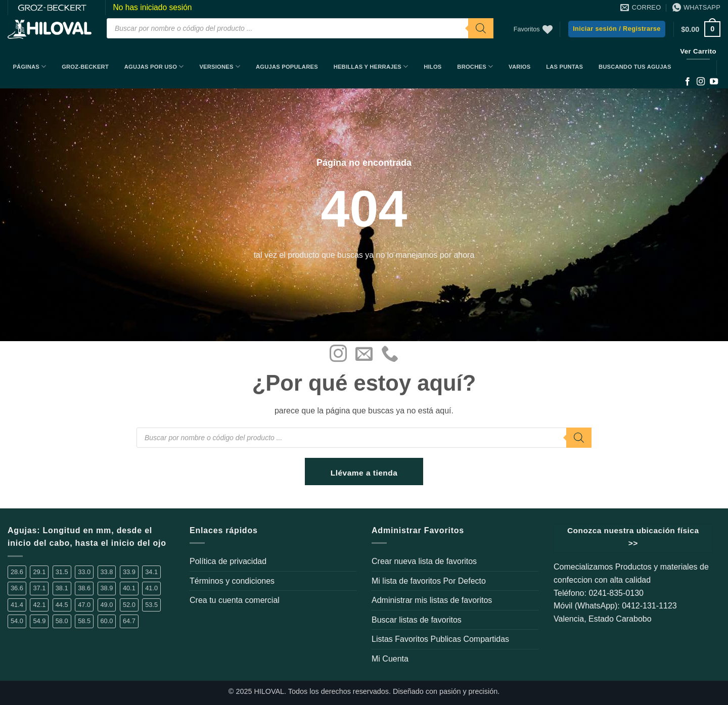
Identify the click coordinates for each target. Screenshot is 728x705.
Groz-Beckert (85, 67)
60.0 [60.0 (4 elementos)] (107, 621)
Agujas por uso (154, 66)
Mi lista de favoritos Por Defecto (429, 581)
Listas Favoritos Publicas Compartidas (440, 639)
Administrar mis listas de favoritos (432, 600)
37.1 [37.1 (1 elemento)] (39, 588)
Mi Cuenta (390, 659)
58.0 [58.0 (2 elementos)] (62, 621)
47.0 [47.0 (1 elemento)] (84, 605)
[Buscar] (481, 28)
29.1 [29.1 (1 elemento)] (39, 572)
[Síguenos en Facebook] (688, 82)
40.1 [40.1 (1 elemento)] (129, 588)
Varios (519, 67)
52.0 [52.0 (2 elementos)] (129, 605)
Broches (475, 66)
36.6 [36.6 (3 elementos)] (17, 588)
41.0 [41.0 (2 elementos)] (151, 588)
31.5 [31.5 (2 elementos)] (62, 572)
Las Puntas (564, 67)
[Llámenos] (390, 355)
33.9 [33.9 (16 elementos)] (129, 572)
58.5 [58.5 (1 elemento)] (84, 621)
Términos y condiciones (232, 581)
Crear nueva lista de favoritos (424, 561)
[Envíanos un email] (364, 355)
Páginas (29, 66)
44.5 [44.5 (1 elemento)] (62, 605)
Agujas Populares (287, 67)
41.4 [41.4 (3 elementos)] (17, 605)
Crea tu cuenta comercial (235, 600)
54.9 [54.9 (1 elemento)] (39, 621)
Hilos (433, 67)
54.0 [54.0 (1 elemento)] (17, 621)
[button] (617, 29)
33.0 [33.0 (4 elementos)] (84, 572)
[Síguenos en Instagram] (701, 82)
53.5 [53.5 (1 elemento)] (151, 605)
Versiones (220, 66)
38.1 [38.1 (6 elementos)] (62, 588)
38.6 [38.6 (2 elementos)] (84, 588)
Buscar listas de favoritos (417, 620)
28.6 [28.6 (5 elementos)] (17, 572)
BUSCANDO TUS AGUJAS (635, 67)
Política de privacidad (228, 561)
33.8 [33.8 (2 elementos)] (107, 572)
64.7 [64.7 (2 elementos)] (129, 621)
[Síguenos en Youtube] (714, 82)
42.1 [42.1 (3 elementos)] (39, 605)
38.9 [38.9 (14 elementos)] (107, 588)
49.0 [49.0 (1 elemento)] (107, 605)
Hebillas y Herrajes (371, 66)
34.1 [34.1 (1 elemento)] (151, 572)
